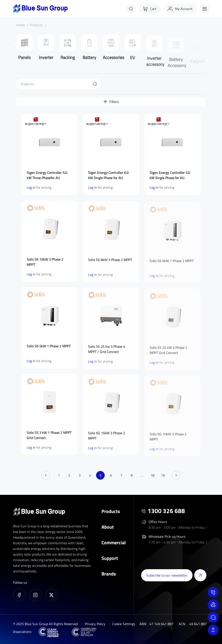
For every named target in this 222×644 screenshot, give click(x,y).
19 (163, 475)
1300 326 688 (166, 511)
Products (36, 25)
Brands (109, 574)
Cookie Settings (124, 624)
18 (152, 475)
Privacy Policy (95, 624)
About (108, 527)
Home (21, 25)
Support (110, 558)
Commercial (114, 543)
